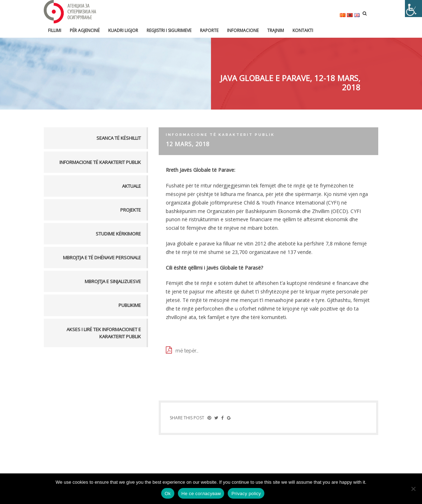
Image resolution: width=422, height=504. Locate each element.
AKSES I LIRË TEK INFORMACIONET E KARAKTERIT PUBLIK (104, 333)
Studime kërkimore (118, 234)
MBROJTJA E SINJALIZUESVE (113, 281)
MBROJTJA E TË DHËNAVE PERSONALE (102, 258)
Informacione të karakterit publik (100, 162)
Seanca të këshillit (119, 138)
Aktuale (131, 186)
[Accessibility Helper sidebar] (413, 9)
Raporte (209, 30)
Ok (168, 494)
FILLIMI (55, 30)
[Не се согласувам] (413, 489)
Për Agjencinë (85, 30)
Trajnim (276, 30)
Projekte (131, 210)
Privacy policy (246, 494)
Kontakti (303, 30)
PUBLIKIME (130, 305)
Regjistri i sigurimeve (169, 30)
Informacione (243, 30)
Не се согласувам (201, 494)
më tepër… (187, 351)
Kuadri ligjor (123, 30)
